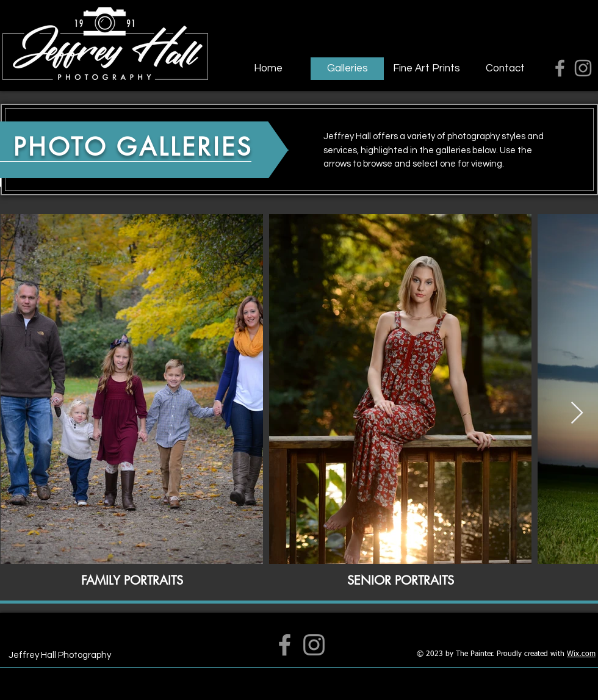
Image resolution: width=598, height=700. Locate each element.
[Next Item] (577, 413)
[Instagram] (583, 68)
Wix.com (581, 654)
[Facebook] (560, 68)
